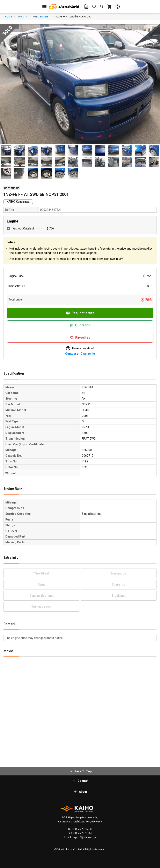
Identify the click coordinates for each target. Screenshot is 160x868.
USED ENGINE (41, 17)
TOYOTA (23, 17)
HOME (8, 17)
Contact (71, 354)
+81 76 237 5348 (82, 829)
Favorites (80, 338)
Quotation (80, 325)
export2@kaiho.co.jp (84, 837)
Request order (80, 313)
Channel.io (88, 354)
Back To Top (80, 771)
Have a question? (80, 348)
